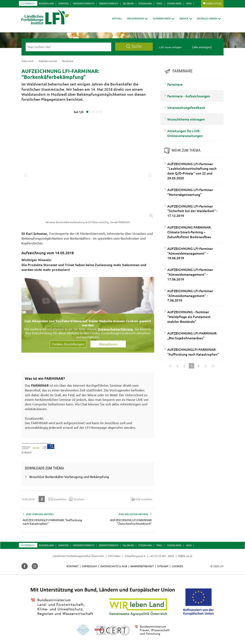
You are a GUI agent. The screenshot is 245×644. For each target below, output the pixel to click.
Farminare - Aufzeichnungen (189, 96)
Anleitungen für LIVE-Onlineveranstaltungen (185, 133)
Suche (134, 46)
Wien (189, 3)
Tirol (159, 3)
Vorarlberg (174, 3)
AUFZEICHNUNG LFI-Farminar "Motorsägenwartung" (190, 192)
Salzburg (128, 3)
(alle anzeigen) (202, 47)
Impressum (89, 566)
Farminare (175, 84)
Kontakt (73, 566)
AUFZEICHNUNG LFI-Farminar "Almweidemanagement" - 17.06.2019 (190, 274)
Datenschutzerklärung (115, 329)
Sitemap (163, 566)
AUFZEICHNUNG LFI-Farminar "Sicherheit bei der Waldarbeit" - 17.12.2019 (192, 211)
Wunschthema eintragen (186, 119)
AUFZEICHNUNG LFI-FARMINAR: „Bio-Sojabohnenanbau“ (192, 335)
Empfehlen (58, 499)
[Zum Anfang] (170, 366)
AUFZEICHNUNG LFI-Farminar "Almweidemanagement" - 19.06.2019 (190, 253)
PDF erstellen (141, 499)
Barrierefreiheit (142, 566)
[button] (137, 18)
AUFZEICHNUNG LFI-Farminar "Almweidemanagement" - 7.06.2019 (190, 296)
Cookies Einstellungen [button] (68, 344)
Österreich (28, 3)
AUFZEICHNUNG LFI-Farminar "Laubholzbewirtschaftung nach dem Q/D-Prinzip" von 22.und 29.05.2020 (192, 171)
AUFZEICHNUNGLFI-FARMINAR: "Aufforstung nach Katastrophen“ (193, 352)
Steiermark (145, 3)
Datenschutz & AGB (114, 566)
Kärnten (63, 3)
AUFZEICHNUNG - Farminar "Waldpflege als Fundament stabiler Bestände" (189, 317)
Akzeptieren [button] (108, 344)
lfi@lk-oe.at (185, 556)
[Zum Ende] (213, 366)
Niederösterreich (84, 3)
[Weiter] (206, 366)
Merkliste (214, 3)
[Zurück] (177, 366)
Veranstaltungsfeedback (186, 107)
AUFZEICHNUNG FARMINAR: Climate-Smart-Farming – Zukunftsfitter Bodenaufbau (189, 232)
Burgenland (46, 3)
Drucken (76, 499)
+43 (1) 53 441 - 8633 (162, 556)
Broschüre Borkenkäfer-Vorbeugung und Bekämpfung (69, 477)
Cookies (177, 566)
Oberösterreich (109, 3)
